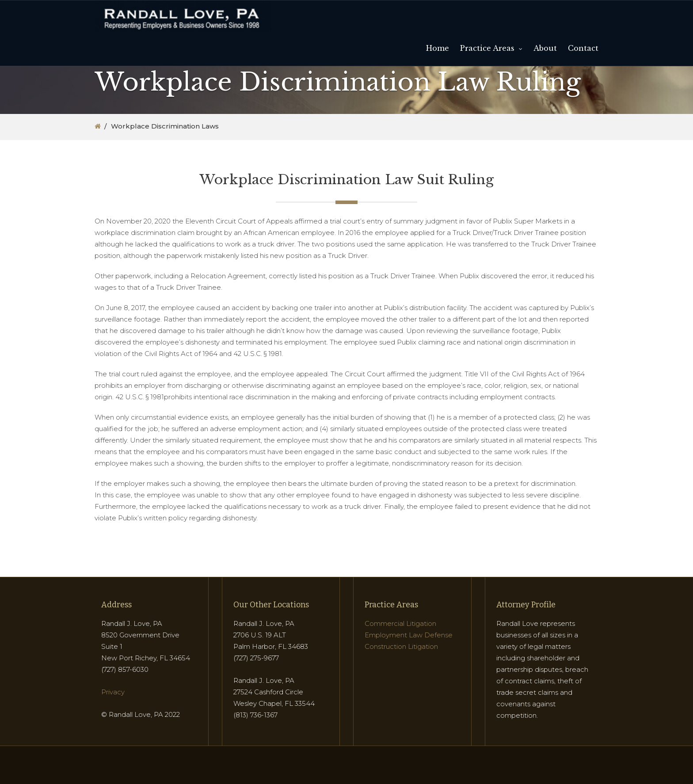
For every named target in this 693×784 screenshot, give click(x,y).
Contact (583, 48)
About (545, 48)
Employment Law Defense (409, 635)
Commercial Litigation (400, 623)
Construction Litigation (401, 646)
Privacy (113, 692)
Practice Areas (487, 48)
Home (438, 48)
